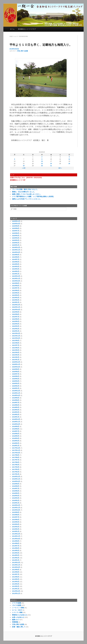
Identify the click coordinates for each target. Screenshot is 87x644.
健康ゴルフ (16, 620)
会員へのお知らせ (18, 617)
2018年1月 (16, 446)
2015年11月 (16, 508)
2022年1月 (16, 331)
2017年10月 (16, 453)
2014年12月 (16, 534)
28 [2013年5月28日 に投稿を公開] (24, 166)
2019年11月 (16, 393)
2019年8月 (16, 400)
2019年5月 (16, 407)
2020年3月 (16, 383)
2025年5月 (16, 236)
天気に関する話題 (22, 51)
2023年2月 (16, 300)
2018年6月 (16, 434)
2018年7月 (16, 431)
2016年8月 (16, 486)
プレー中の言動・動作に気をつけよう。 (25, 189)
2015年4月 (16, 524)
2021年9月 (16, 341)
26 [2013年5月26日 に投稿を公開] (69, 164)
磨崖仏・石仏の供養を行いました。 (24, 192)
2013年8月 (16, 572)
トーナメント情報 (18, 608)
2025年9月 (16, 226)
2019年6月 (16, 405)
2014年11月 (16, 536)
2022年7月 (16, 317)
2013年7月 (16, 574)
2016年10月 (16, 481)
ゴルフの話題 (17, 605)
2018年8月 (16, 429)
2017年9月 (16, 455)
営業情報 (15, 622)
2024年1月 (16, 274)
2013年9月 (16, 570)
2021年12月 (16, 333)
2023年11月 (16, 279)
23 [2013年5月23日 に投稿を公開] (42, 164)
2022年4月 (16, 324)
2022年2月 (16, 329)
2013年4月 (16, 582)
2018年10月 (16, 424)
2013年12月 (16, 562)
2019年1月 (16, 417)
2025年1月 (16, 245)
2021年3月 (16, 355)
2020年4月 (16, 381)
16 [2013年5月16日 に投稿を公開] (42, 161)
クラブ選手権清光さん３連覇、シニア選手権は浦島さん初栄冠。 (33, 196)
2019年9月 (16, 398)
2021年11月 (16, 336)
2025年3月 (16, 240)
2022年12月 (16, 305)
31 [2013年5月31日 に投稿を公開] (51, 166)
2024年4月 (16, 267)
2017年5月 (16, 465)
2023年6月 (16, 290)
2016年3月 (16, 498)
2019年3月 (16, 412)
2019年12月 (16, 391)
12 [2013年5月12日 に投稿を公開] (69, 159)
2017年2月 (16, 472)
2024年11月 (16, 250)
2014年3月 (16, 555)
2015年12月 (16, 505)
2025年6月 (16, 233)
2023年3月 (16, 298)
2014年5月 (16, 551)
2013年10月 (16, 567)
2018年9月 (16, 426)
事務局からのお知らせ (19, 615)
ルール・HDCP (17, 610)
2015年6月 (16, 520)
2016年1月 (16, 503)
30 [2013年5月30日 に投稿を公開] (42, 166)
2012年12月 (16, 591)
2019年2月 (16, 415)
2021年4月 (16, 352)
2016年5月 (16, 493)
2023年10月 (16, 281)
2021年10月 (16, 338)
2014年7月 (16, 546)
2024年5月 (16, 264)
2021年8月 (16, 343)
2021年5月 (16, 350)
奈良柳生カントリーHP (18, 180)
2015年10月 (16, 510)
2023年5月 (16, 293)
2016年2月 (16, 500)
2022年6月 (16, 319)
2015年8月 (16, 515)
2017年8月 (16, 457)
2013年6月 (16, 577)
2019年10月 (16, 395)
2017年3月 (16, 469)
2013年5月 (16, 579)
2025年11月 (16, 221)
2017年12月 (16, 448)
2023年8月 (16, 286)
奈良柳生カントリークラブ (27, 29)
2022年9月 (16, 312)
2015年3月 (16, 527)
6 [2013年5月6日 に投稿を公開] (15, 159)
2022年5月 (16, 321)
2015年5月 (16, 522)
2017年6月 (16, 462)
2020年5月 (16, 379)
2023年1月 (16, 302)
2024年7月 (16, 259)
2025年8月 (16, 228)
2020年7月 (16, 374)
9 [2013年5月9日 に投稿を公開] (42, 159)
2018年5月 (16, 436)
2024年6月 (16, 262)
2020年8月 (16, 372)
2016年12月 (16, 477)
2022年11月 (16, 307)
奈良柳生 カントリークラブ (43, 636)
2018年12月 (16, 419)
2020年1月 (16, 388)
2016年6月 (16, 491)
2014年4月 (16, 553)
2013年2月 (16, 586)
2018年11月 (16, 422)
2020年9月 (16, 369)
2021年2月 (16, 357)
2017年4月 (16, 467)
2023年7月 (16, 288)
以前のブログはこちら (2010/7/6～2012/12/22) (26, 178)
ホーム (12, 29)
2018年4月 (16, 438)
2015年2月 (16, 529)
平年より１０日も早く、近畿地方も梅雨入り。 (41, 45)
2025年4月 (16, 238)
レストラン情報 (17, 612)
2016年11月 (16, 479)
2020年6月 (16, 376)
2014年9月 (16, 541)
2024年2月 (16, 271)
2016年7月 (16, 489)
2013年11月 (16, 565)
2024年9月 (16, 255)
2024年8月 (16, 257)
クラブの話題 (17, 603)
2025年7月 (16, 231)
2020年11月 (16, 364)
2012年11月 (16, 593)
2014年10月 (16, 539)
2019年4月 (16, 410)
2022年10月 (16, 310)
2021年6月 (16, 348)
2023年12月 (16, 276)
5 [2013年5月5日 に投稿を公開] (69, 157)
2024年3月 (16, 269)
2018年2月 (16, 443)
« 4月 (24, 168)
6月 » (60, 168)
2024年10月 (16, 252)
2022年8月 (16, 314)
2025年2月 (16, 243)
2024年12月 (16, 247)
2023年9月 (16, 283)
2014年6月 (16, 548)
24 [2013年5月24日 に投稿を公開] (51, 164)
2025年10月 (16, 224)
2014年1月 (16, 560)
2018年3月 (16, 441)
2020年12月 (16, 362)
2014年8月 (16, 543)
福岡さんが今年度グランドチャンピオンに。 (27, 199)
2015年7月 (16, 517)
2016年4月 (16, 496)
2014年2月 (16, 558)
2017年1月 (16, 474)
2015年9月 (16, 512)
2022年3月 (16, 326)
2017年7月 (16, 460)
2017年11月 (16, 450)
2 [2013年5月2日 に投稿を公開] (42, 157)
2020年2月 (16, 386)
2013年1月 (16, 589)
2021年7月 (16, 345)
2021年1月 (16, 360)
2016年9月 (16, 484)
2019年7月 (16, 403)
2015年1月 (16, 531)
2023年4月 (16, 295)
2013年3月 (16, 584)
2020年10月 (16, 367)
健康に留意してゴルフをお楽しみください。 (27, 194)
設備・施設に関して (19, 627)
